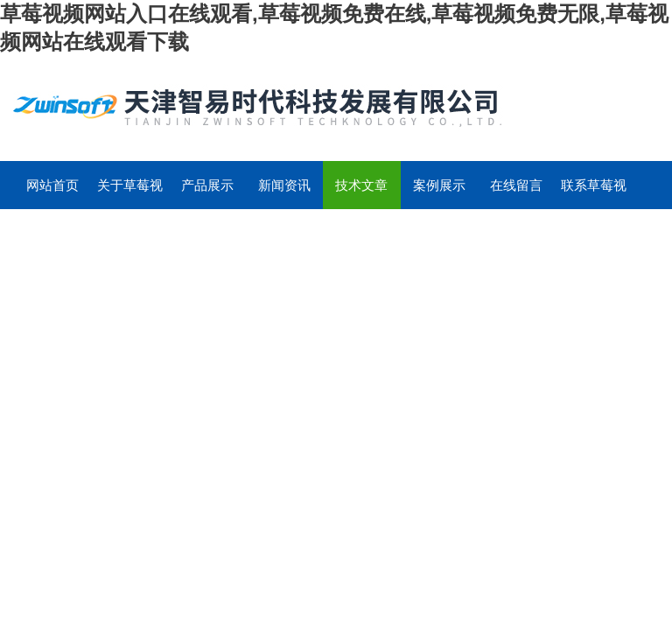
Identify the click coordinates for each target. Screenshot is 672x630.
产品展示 (207, 185)
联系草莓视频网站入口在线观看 (594, 193)
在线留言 (516, 185)
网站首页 (52, 185)
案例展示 (439, 185)
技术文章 (361, 185)
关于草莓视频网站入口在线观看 (130, 193)
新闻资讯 (284, 185)
